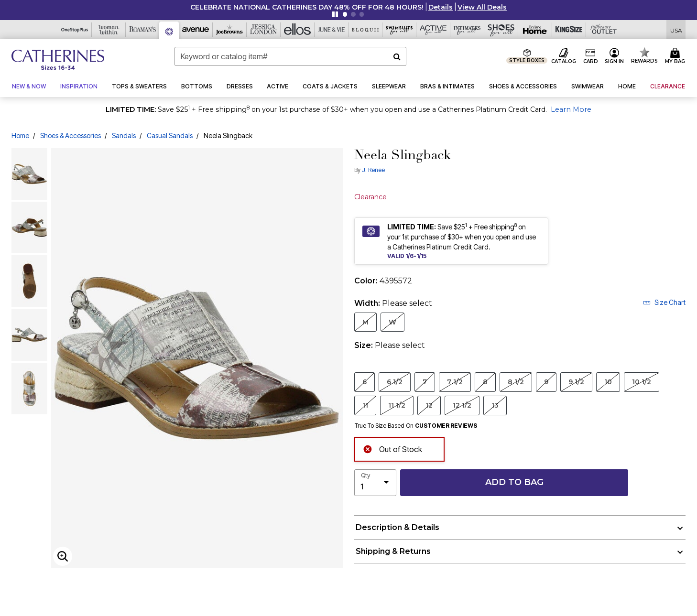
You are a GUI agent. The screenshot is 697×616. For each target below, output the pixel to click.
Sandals (124, 135)
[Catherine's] (169, 30)
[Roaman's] (143, 30)
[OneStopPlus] (75, 30)
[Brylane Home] (535, 30)
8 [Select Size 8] (485, 382)
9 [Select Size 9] (546, 382)
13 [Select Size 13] (495, 405)
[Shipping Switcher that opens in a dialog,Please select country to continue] (676, 30)
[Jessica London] (264, 30)
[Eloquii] (365, 30)
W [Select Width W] (392, 322)
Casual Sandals (170, 135)
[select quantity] (375, 483)
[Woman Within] (109, 30)
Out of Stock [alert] (392, 448)
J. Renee (373, 170)
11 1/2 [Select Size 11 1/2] (397, 405)
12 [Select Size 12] (429, 405)
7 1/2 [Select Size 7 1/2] (455, 382)
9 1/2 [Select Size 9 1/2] (576, 382)
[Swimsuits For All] (399, 30)
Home (20, 135)
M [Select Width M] (365, 322)
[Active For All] (433, 30)
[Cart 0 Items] (676, 56)
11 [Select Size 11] (365, 405)
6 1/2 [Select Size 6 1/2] (395, 382)
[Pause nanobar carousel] (335, 14)
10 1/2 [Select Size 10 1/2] (642, 382)
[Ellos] (298, 30)
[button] (441, 7)
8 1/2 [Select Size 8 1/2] (516, 382)
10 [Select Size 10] (608, 382)
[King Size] (569, 30)
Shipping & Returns (393, 551)
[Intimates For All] (467, 30)
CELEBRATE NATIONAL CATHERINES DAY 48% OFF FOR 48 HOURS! (307, 7)
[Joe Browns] (230, 30)
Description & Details (398, 527)
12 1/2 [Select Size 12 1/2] (462, 405)
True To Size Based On (416, 426)
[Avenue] (196, 30)
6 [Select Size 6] (365, 382)
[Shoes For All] (501, 30)
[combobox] (291, 56)
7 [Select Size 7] (425, 382)
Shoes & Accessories (71, 135)
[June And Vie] (332, 30)
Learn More (571, 109)
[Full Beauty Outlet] (603, 30)
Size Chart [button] (664, 302)
